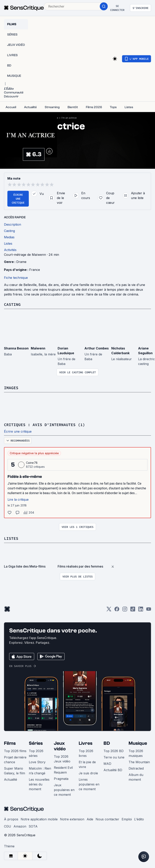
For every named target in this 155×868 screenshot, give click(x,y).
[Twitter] (109, 610)
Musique (138, 743)
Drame (21, 262)
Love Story (37, 762)
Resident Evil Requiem (63, 770)
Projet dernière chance (15, 760)
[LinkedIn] (141, 610)
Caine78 (32, 463)
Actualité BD (113, 770)
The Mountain (139, 762)
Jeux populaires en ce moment (64, 790)
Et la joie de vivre (87, 764)
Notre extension (72, 819)
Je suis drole (88, 773)
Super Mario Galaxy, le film (15, 771)
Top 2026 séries (36, 753)
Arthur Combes (97, 348)
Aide (90, 819)
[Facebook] (117, 610)
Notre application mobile (39, 819)
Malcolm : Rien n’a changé (40, 771)
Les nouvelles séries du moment (39, 784)
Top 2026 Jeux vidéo (62, 759)
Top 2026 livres (86, 753)
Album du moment (136, 777)
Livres (86, 743)
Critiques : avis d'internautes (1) (45, 425)
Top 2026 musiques (136, 753)
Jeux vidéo (60, 746)
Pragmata (61, 779)
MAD (107, 764)
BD (107, 743)
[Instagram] (125, 610)
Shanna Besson (16, 348)
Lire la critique (18, 499)
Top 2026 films (15, 751)
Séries (36, 743)
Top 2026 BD (114, 751)
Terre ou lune (114, 757)
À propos (11, 819)
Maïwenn (38, 348)
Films (10, 743)
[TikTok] (133, 610)
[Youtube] (149, 610)
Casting (12, 304)
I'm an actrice (69, 118)
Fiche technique (16, 278)
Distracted (136, 768)
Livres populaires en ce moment (89, 784)
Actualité (11, 779)
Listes (11, 538)
